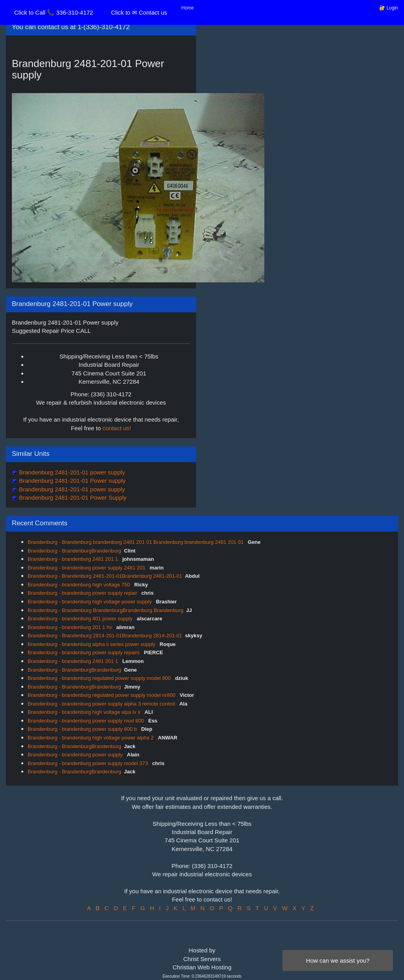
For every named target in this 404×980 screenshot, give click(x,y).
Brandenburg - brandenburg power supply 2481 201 (87, 568)
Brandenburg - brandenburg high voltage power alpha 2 (91, 738)
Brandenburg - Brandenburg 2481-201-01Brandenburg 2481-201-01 (105, 576)
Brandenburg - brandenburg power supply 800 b (83, 729)
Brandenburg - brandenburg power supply (76, 755)
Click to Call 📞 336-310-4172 (54, 12)
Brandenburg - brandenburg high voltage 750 (79, 585)
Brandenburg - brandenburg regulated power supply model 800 (100, 678)
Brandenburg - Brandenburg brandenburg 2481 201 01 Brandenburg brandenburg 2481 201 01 (136, 542)
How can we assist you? (338, 960)
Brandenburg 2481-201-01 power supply (71, 472)
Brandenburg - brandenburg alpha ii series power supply (92, 644)
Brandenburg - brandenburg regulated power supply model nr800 (102, 695)
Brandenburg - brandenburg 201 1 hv (71, 627)
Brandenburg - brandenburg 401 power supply (81, 619)
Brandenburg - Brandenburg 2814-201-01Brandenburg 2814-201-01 (105, 636)
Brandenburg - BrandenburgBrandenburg (74, 551)
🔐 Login (389, 8)
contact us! (117, 428)
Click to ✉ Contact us (139, 12)
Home (188, 8)
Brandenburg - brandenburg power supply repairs (84, 652)
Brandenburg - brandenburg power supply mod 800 (86, 721)
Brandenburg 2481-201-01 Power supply (71, 481)
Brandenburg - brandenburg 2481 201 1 (74, 559)
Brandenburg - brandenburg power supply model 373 (89, 763)
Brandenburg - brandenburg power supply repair (83, 593)
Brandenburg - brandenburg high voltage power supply (90, 602)
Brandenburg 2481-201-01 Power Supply (72, 497)
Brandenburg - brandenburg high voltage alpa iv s (85, 712)
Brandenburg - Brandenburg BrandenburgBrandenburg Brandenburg (106, 610)
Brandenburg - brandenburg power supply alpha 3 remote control (102, 704)
